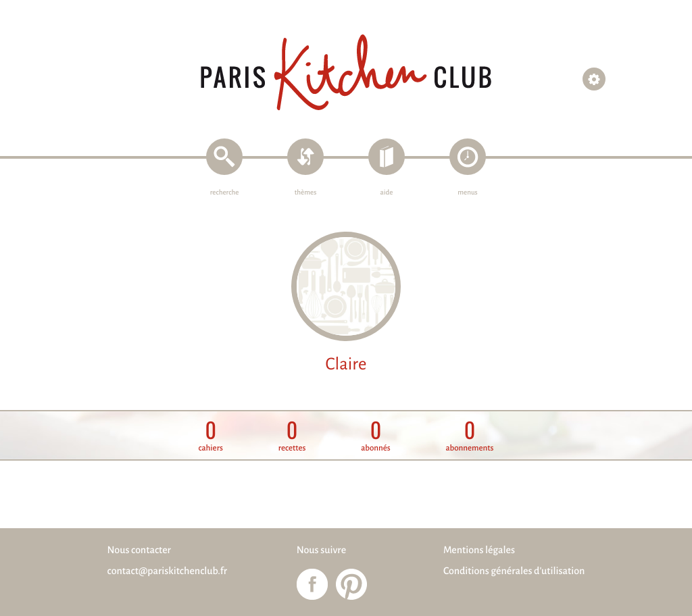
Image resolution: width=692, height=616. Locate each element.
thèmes (306, 193)
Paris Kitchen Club (346, 73)
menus (467, 193)
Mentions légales (479, 550)
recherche (225, 193)
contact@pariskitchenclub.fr (168, 571)
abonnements (469, 436)
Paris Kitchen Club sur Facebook (312, 584)
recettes (292, 436)
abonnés (376, 436)
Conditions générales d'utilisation (514, 571)
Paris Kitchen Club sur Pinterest (351, 584)
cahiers (211, 436)
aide (387, 193)
